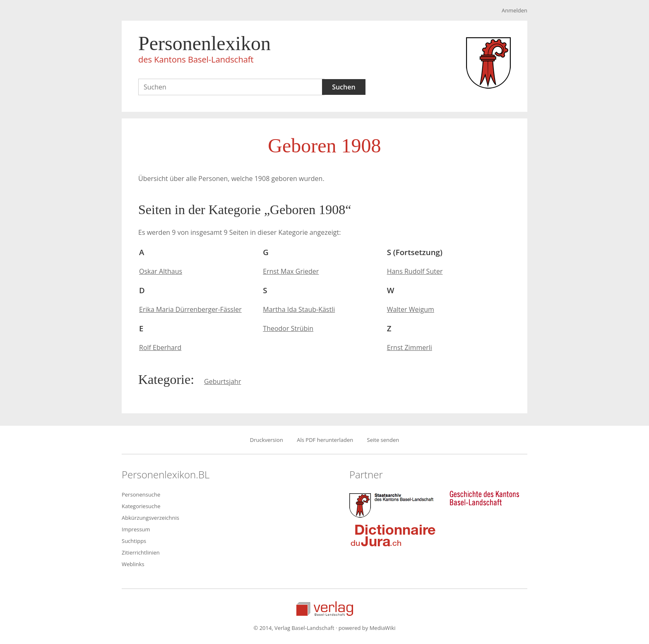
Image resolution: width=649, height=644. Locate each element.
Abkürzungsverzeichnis (150, 518)
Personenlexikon (204, 51)
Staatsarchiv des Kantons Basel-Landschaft (393, 504)
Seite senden (383, 440)
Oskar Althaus (161, 271)
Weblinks (133, 564)
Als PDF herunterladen (325, 440)
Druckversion (267, 440)
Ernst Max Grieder (291, 271)
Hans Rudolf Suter (415, 271)
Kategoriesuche (141, 506)
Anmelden (514, 10)
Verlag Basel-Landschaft (325, 609)
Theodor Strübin (288, 328)
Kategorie (164, 379)
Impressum (136, 529)
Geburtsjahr (222, 381)
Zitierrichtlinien (141, 552)
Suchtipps (134, 541)
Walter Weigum (411, 309)
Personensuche (141, 494)
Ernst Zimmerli (410, 347)
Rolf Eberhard (160, 347)
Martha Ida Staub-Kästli (299, 309)
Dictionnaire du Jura (393, 535)
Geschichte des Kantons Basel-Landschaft (484, 498)
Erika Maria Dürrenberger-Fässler (190, 309)
